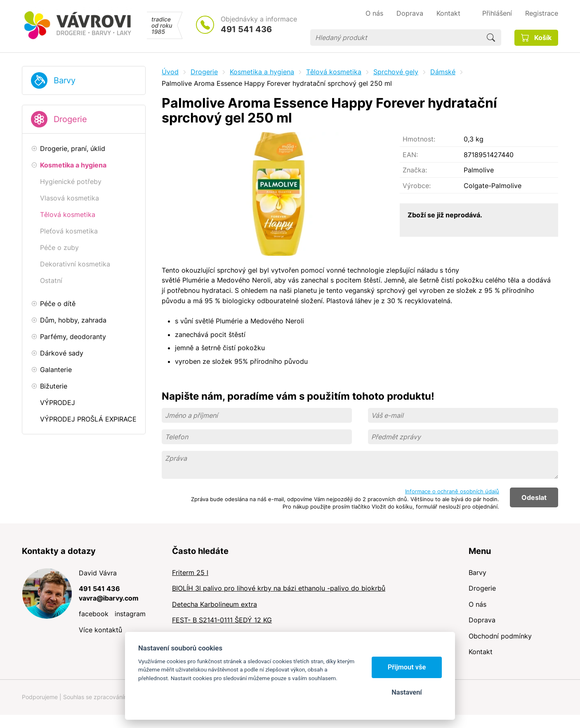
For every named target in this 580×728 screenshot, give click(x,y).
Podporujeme (40, 697)
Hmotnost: (419, 139)
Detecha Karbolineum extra (215, 604)
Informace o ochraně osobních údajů (452, 491)
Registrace (542, 13)
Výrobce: (417, 186)
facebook (94, 614)
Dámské (443, 72)
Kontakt (481, 652)
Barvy (65, 80)
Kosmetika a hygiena (262, 72)
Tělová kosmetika (334, 72)
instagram (130, 614)
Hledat (491, 38)
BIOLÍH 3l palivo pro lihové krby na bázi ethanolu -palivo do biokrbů (279, 588)
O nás (477, 604)
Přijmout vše (407, 667)
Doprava (482, 620)
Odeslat (534, 497)
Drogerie (70, 119)
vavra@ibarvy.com (109, 598)
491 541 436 (246, 29)
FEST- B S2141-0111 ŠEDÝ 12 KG (222, 620)
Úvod (170, 72)
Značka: (415, 170)
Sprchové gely (396, 72)
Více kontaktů (100, 630)
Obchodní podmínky (500, 636)
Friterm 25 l (190, 573)
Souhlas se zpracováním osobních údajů (117, 697)
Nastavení (407, 692)
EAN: (410, 155)
